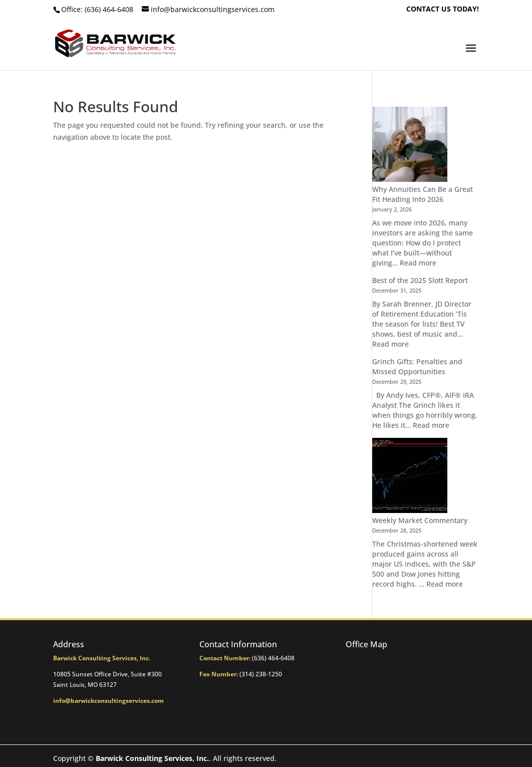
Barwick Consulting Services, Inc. (152, 758)
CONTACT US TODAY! (443, 10)
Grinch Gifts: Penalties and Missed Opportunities (417, 366)
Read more (418, 263)
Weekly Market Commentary (420, 520)
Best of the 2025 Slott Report (420, 280)
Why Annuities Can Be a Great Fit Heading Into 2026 (423, 194)
